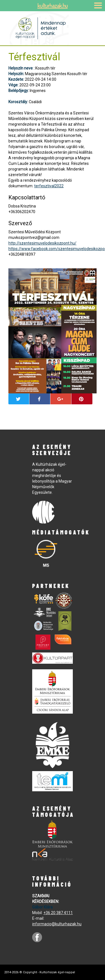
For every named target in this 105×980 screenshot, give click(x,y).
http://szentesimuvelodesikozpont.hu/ (42, 243)
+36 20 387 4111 (58, 913)
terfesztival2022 (49, 186)
